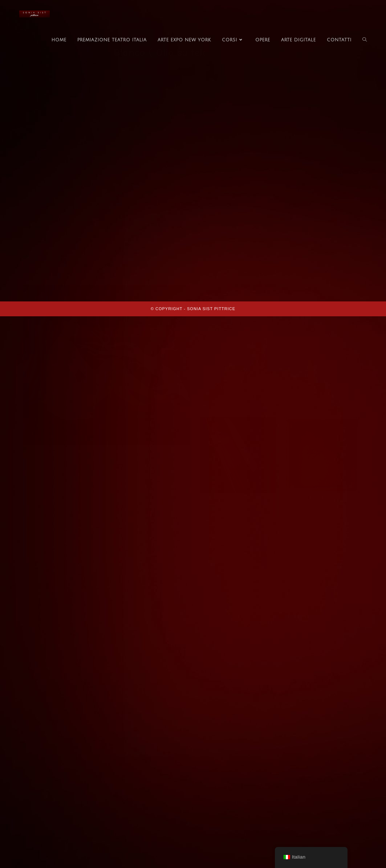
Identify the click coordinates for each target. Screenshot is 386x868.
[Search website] (365, 40)
